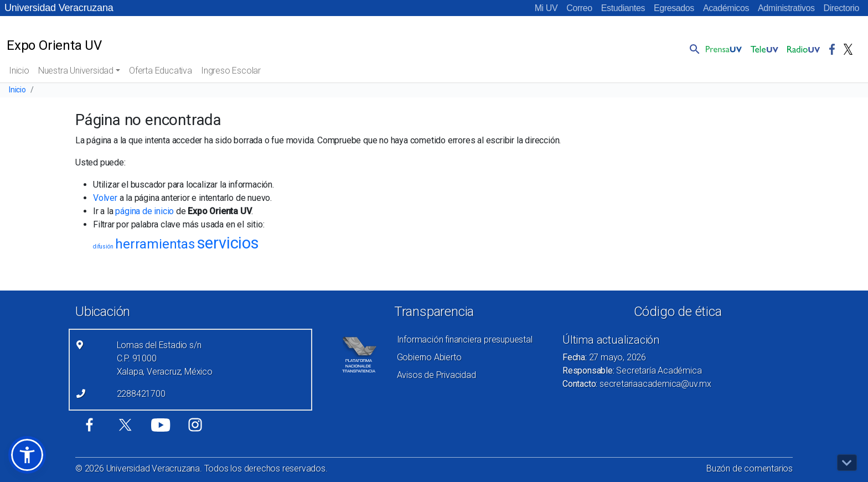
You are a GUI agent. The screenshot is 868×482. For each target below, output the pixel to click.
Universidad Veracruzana (59, 8)
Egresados (674, 8)
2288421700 (141, 394)
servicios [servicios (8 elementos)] (228, 243)
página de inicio (144, 211)
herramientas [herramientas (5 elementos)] (155, 244)
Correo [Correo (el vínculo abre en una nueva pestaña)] (579, 8)
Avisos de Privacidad (436, 375)
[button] (693, 49)
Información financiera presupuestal (465, 340)
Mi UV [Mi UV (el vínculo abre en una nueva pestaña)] (546, 8)
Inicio (19, 71)
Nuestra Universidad (76, 71)
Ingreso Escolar (231, 71)
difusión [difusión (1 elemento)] (103, 247)
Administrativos (786, 8)
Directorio (841, 8)
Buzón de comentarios (750, 468)
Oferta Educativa (161, 71)
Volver (105, 198)
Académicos (726, 8)
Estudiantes (623, 8)
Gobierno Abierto (429, 357)
